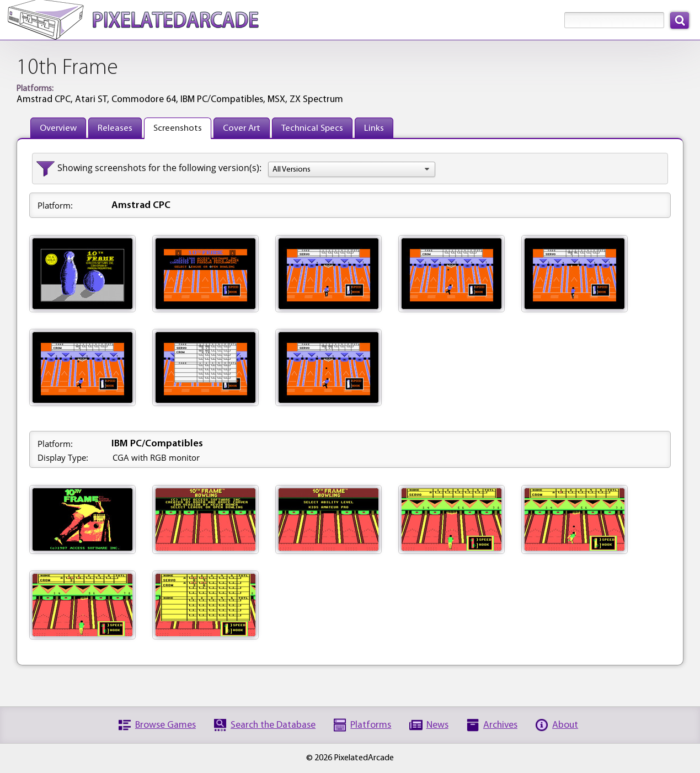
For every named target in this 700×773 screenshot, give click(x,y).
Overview (58, 128)
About (565, 725)
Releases (115, 128)
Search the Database (273, 725)
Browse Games (165, 725)
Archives (500, 725)
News (437, 725)
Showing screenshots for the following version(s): (159, 168)
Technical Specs (312, 128)
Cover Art (242, 128)
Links (374, 128)
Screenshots (178, 128)
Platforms (371, 725)
